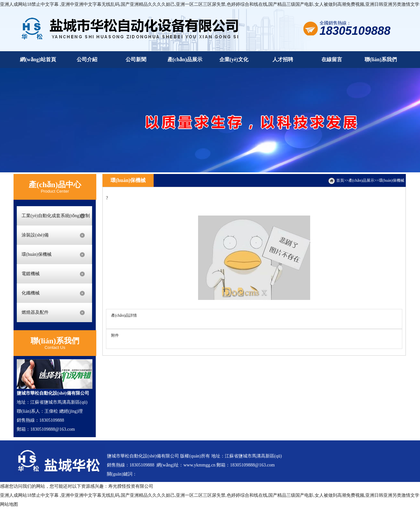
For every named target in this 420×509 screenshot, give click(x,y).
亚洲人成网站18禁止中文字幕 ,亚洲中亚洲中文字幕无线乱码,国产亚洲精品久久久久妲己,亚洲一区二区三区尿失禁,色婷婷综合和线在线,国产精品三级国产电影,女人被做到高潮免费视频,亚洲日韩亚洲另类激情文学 (210, 4)
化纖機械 (31, 293)
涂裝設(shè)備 (35, 235)
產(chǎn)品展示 (361, 180)
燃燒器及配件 (35, 312)
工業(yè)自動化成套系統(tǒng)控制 (56, 216)
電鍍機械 (31, 274)
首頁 (340, 180)
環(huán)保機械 (37, 254)
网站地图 (9, 504)
